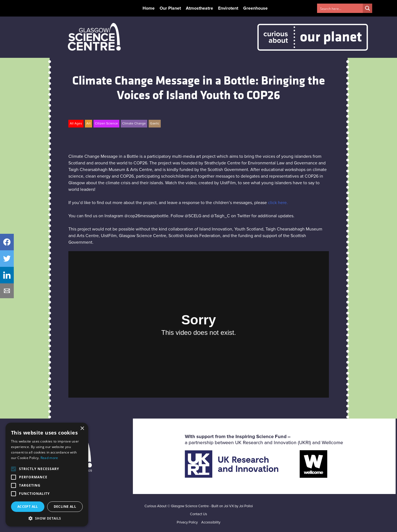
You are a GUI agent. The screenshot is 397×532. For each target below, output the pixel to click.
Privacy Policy (187, 522)
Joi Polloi (246, 506)
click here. (278, 203)
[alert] (47, 475)
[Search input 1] (340, 8)
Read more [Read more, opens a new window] (49, 458)
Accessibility (211, 522)
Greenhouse (255, 8)
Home (149, 8)
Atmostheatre (199, 8)
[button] (47, 518)
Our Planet (170, 8)
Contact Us (198, 514)
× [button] (82, 429)
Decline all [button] (65, 507)
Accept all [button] (28, 507)
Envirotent (228, 8)
